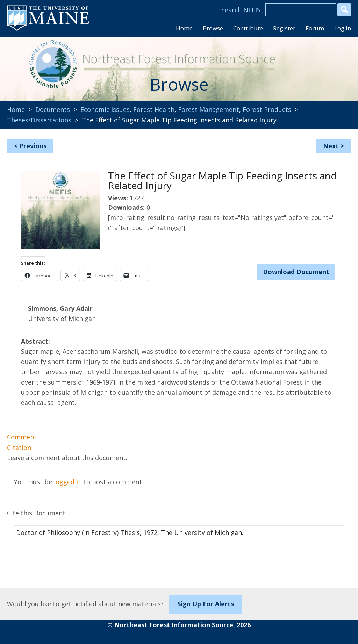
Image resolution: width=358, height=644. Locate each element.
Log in (343, 28)
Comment (22, 437)
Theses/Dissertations (39, 120)
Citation (19, 448)
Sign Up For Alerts (206, 604)
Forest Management (209, 109)
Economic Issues (105, 109)
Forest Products (267, 109)
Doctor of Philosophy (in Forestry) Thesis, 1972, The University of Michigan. (179, 538)
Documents (53, 109)
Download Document (296, 272)
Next (331, 146)
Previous (33, 146)
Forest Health (154, 109)
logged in (68, 482)
